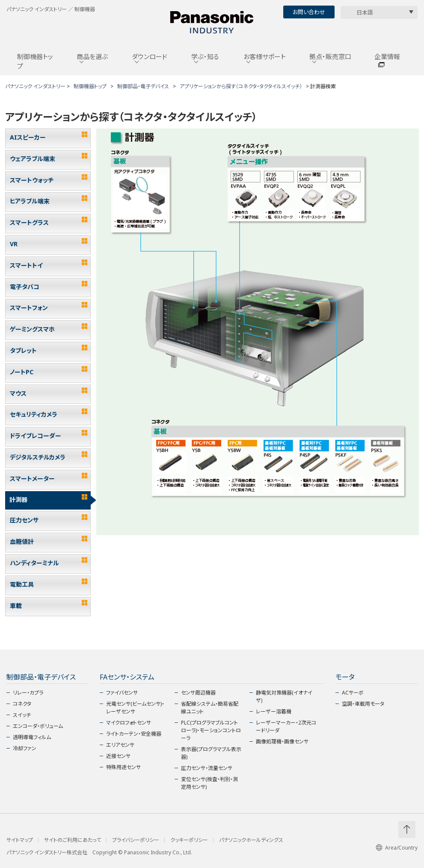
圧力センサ (24, 520)
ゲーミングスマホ (32, 329)
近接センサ (118, 756)
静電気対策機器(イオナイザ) (284, 696)
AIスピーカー (28, 137)
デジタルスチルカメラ (38, 457)
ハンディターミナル (34, 563)
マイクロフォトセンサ (129, 723)
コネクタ (22, 704)
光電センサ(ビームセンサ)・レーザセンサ (135, 708)
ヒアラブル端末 (30, 201)
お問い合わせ (309, 12)
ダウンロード (150, 57)
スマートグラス (29, 222)
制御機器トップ (35, 61)
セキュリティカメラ (34, 414)
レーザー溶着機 (274, 711)
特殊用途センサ (123, 767)
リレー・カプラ (28, 693)
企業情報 (387, 57)
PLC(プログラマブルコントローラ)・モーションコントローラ (211, 730)
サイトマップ (20, 840)
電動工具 (22, 584)
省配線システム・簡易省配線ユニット (210, 708)
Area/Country (397, 848)
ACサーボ (353, 693)
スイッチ (22, 715)
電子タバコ (25, 287)
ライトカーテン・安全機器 (134, 734)
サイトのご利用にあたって (73, 840)
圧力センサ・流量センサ (207, 768)
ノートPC (22, 372)
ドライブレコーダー (36, 436)
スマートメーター (32, 479)
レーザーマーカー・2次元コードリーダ (286, 726)
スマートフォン (29, 308)
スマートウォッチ (32, 180)
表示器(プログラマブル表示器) (211, 753)
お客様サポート (265, 57)
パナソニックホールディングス (251, 840)
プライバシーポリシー (136, 840)
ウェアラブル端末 (33, 159)
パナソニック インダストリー (35, 86)
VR (14, 244)
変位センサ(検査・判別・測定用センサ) (209, 783)
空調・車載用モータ (363, 704)
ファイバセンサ (122, 693)
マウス (18, 393)
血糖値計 (22, 541)
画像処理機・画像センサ (282, 741)
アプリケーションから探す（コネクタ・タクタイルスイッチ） (241, 86)
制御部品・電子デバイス (143, 86)
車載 (16, 606)
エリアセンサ (120, 745)
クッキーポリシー (189, 840)
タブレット (23, 350)
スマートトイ (26, 265)
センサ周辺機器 (198, 693)
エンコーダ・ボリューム (38, 726)
